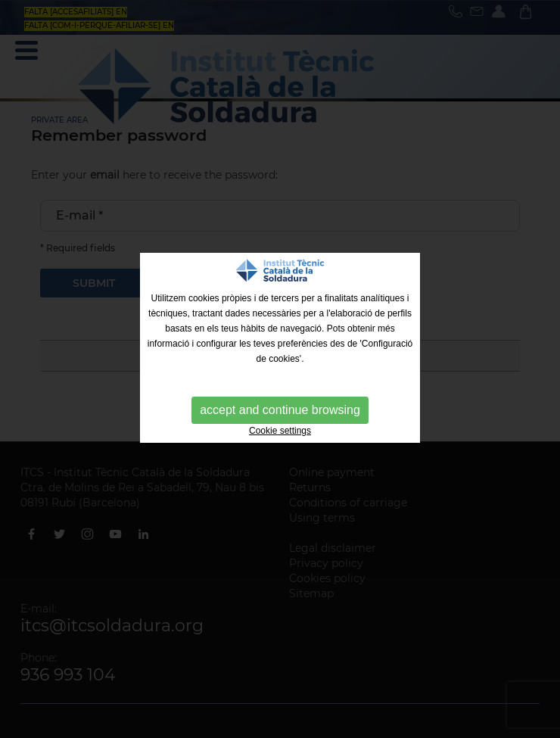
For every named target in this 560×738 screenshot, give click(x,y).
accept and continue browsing (280, 410)
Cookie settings (280, 431)
